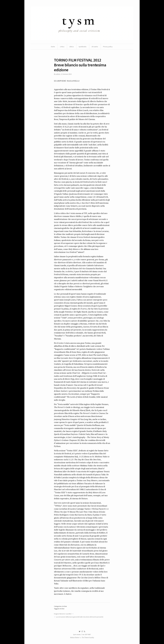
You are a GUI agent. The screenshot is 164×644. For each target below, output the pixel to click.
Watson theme (75, 637)
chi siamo (95, 47)
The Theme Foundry (88, 637)
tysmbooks (83, 47)
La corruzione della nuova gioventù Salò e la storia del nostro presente (80, 617)
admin (58, 74)
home (53, 47)
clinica (71, 47)
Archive (65, 606)
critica (62, 47)
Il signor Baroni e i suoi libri (63, 614)
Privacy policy (108, 47)
